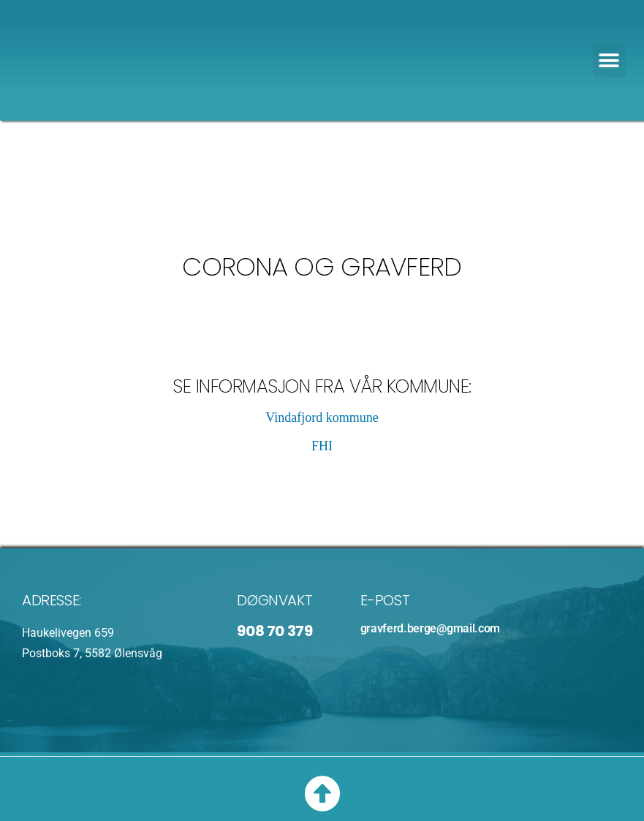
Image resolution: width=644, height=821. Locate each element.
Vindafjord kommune (322, 417)
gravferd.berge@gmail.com (431, 628)
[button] (609, 60)
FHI (322, 446)
